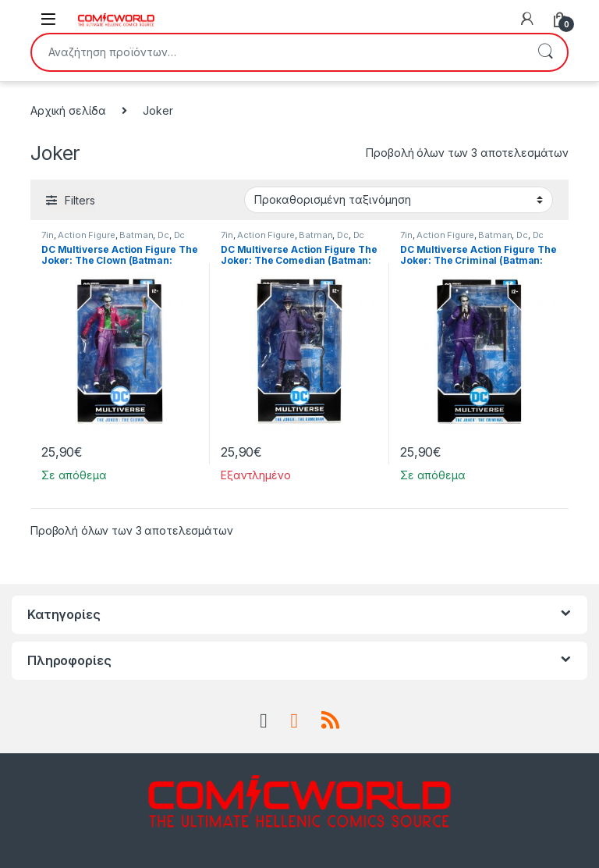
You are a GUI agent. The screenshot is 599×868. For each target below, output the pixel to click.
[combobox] (278, 52)
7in (48, 235)
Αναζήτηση (545, 52)
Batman (136, 235)
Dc (163, 235)
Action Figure (86, 235)
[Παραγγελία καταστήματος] (399, 200)
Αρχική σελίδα (68, 110)
